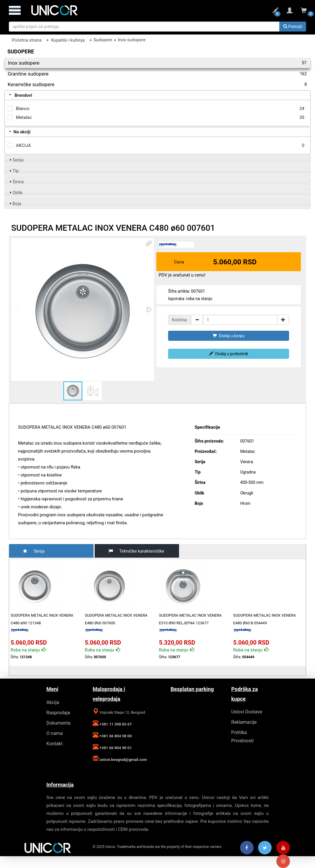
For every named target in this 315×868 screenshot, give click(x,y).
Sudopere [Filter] (21, 52)
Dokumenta (58, 723)
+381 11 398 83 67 (115, 724)
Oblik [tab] (15, 193)
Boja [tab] (15, 204)
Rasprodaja (58, 713)
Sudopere (103, 40)
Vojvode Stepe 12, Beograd (122, 712)
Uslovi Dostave (247, 712)
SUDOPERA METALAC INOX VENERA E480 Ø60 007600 (116, 619)
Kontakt (54, 744)
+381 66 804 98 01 (115, 748)
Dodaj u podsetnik (229, 354)
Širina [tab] (16, 182)
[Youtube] (283, 848)
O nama (54, 733)
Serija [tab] (16, 160)
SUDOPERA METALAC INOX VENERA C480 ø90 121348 (42, 619)
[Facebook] (247, 848)
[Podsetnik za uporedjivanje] (275, 12)
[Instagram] (283, 862)
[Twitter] (265, 848)
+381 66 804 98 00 (115, 736)
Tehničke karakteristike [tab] (134, 551)
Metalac (24, 117)
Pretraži (293, 27)
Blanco (23, 109)
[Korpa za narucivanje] (304, 12)
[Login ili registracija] (290, 12)
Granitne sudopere (157, 74)
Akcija (53, 702)
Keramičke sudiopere (157, 84)
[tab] (157, 95)
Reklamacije (244, 722)
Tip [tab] (13, 171)
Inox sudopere (132, 40)
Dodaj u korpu (228, 336)
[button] (149, 243)
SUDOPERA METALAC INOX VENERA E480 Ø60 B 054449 (265, 619)
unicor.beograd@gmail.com (123, 760)
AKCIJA (23, 145)
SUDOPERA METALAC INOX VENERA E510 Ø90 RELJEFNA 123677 (190, 619)
